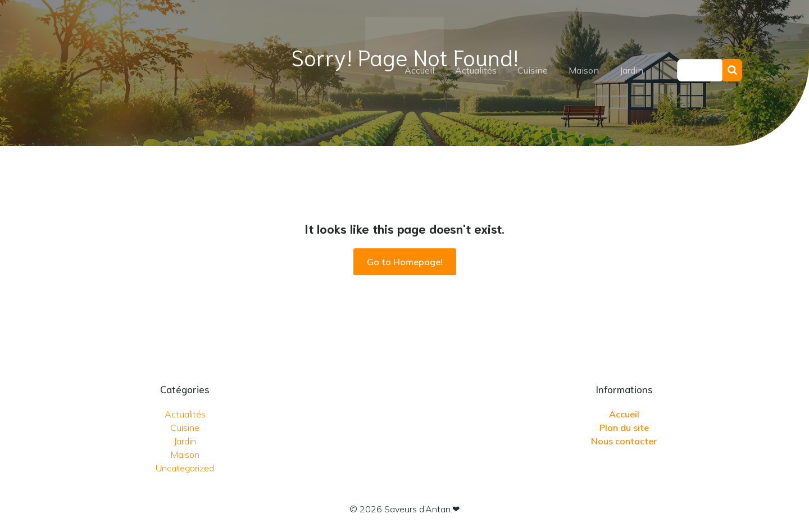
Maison (584, 70)
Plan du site (624, 428)
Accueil (419, 70)
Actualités (476, 70)
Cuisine (533, 70)
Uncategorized (185, 468)
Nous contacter (624, 441)
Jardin (631, 70)
